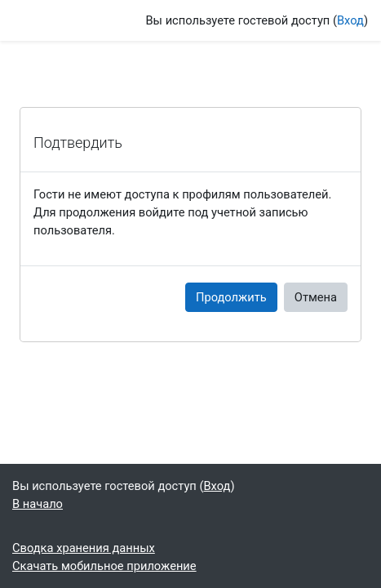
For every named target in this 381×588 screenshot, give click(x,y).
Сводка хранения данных (84, 548)
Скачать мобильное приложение (104, 566)
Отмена (316, 297)
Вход (350, 20)
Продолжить (231, 297)
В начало (38, 504)
